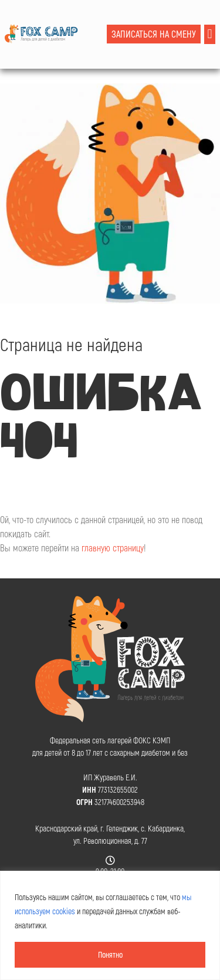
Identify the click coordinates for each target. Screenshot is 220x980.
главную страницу (113, 548)
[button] (210, 34)
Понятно (110, 954)
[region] (110, 925)
